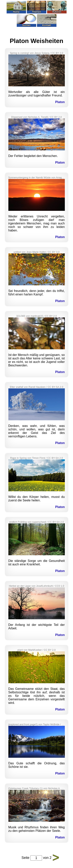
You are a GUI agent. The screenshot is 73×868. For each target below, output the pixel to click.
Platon (60, 102)
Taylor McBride (51, 724)
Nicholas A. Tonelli (38, 117)
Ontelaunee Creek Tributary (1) (26, 788)
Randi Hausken (37, 387)
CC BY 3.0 (54, 252)
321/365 (21, 316)
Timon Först (39, 458)
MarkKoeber (35, 650)
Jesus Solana (42, 53)
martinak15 (37, 316)
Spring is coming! (19, 53)
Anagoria (61, 177)
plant (20, 650)
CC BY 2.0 (57, 53)
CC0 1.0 (59, 586)
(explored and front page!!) (23, 724)
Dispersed (17, 117)
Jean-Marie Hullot (36, 252)
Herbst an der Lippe (20, 586)
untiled (17, 252)
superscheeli (39, 522)
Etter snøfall (16, 387)
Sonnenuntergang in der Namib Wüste (30, 177)
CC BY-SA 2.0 (55, 387)
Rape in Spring (18, 458)
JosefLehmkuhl (45, 586)
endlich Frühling (18, 522)
